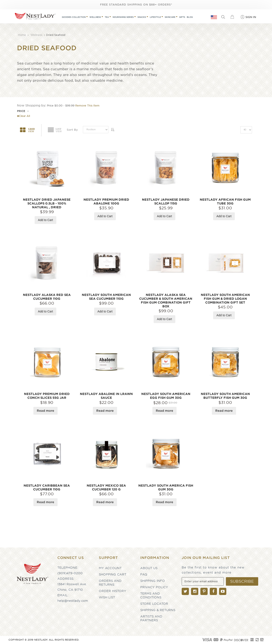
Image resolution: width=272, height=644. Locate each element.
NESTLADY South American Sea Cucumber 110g (106, 297)
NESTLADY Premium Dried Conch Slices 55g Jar (47, 396)
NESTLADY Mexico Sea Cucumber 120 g (106, 487)
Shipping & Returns (158, 610)
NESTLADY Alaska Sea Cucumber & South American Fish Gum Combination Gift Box (166, 301)
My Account (110, 568)
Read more (45, 411)
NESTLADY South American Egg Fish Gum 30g (166, 396)
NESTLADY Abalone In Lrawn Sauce (106, 396)
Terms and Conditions (151, 595)
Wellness (37, 35)
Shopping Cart (113, 574)
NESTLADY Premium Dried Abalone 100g (106, 202)
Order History (113, 591)
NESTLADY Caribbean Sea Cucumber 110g (47, 487)
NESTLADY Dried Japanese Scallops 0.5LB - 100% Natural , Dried (47, 203)
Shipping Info (153, 581)
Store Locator (154, 604)
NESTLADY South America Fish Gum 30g (166, 487)
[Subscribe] (242, 581)
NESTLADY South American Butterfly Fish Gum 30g (225, 396)
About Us (149, 568)
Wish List (107, 597)
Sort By (72, 130)
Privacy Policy (154, 587)
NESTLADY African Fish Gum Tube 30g (225, 202)
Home (22, 35)
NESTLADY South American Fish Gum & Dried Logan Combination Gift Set (225, 299)
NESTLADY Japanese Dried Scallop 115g (166, 202)
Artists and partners (151, 618)
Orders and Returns (110, 583)
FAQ (144, 574)
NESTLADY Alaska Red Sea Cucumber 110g (47, 297)
